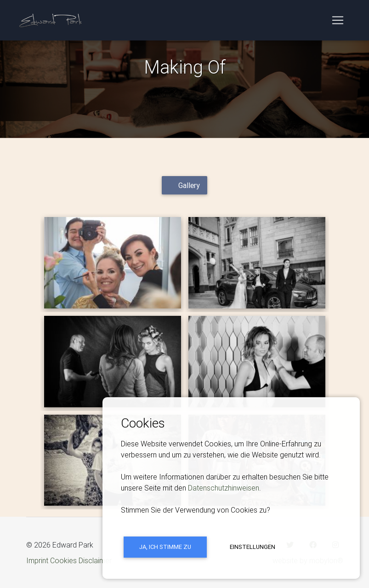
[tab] (184, 185)
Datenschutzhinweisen (224, 488)
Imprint (37, 560)
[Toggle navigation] (338, 22)
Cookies (63, 560)
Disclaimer (95, 560)
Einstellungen (253, 547)
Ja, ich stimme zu (165, 547)
